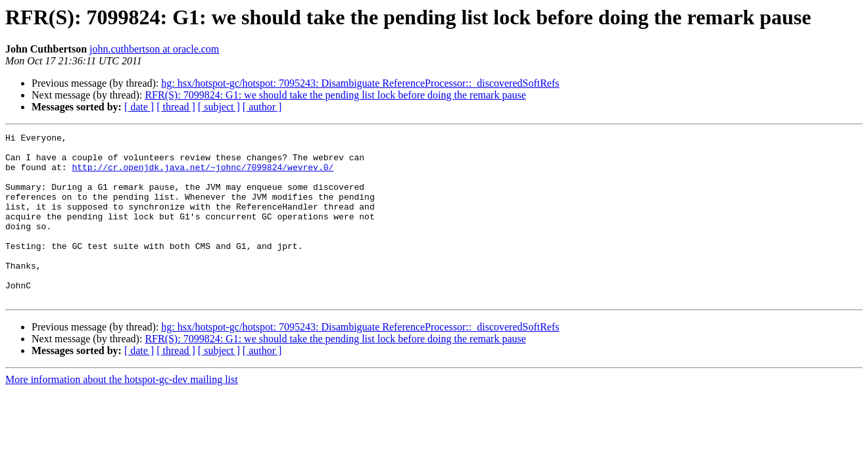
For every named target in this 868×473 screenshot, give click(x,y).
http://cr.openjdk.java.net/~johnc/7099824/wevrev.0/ (203, 175)
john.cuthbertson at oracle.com (154, 49)
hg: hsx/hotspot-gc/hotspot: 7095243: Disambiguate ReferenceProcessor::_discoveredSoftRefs (360, 83)
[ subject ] (219, 107)
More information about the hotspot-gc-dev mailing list (122, 413)
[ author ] (262, 107)
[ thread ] (176, 107)
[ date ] (139, 107)
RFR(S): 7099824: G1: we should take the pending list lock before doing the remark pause (335, 95)
